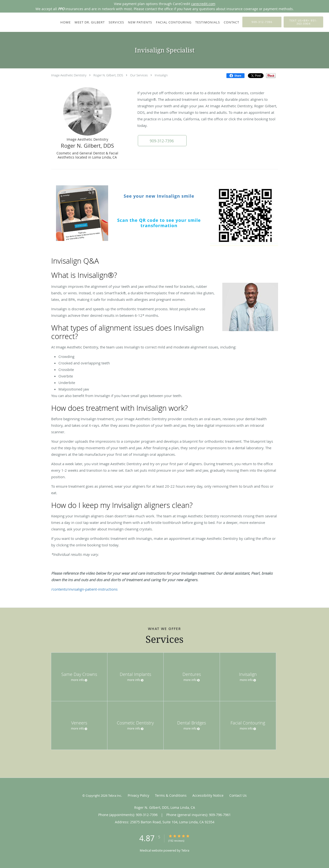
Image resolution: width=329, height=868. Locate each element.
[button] (162, 141)
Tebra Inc (115, 796)
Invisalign (161, 75)
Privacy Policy (138, 795)
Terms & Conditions (171, 795)
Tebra (185, 850)
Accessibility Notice (208, 795)
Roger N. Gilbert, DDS (108, 75)
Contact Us (238, 795)
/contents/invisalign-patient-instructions (84, 589)
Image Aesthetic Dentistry (69, 75)
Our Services (139, 75)
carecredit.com (203, 4)
